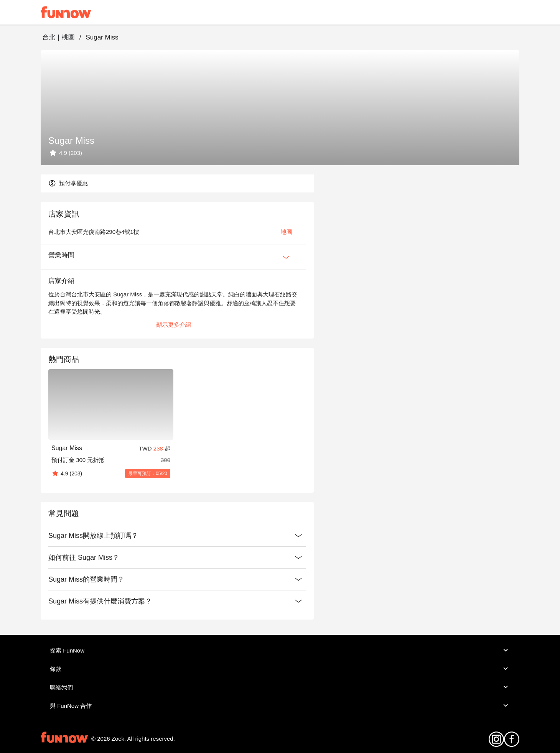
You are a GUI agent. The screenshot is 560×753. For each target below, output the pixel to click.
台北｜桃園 (58, 37)
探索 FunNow (280, 650)
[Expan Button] (286, 257)
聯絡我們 (280, 687)
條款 (280, 669)
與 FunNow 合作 (280, 705)
